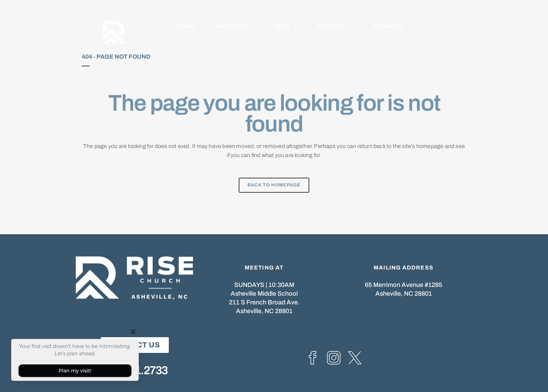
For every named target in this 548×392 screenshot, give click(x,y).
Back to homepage (274, 185)
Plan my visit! (75, 371)
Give (287, 19)
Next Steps (236, 19)
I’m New (184, 19)
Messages (388, 19)
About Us (336, 19)
